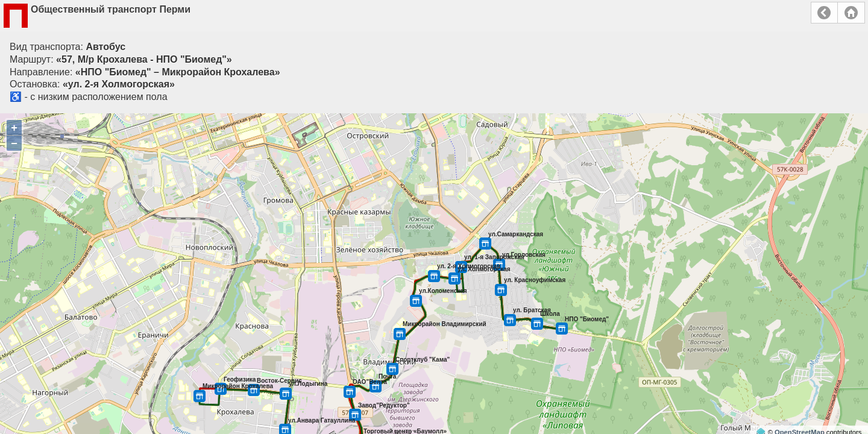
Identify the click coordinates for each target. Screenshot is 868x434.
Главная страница (851, 13)
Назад (824, 13)
